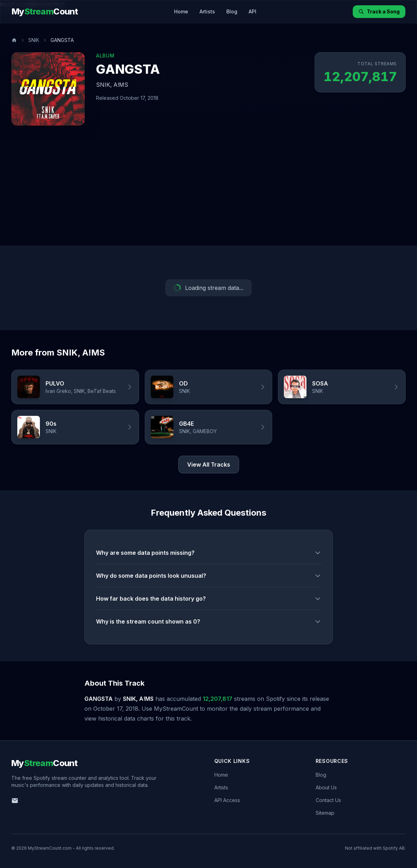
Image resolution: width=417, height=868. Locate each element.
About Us (326, 787)
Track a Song (379, 11)
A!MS (121, 85)
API (252, 11)
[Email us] (15, 801)
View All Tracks (209, 465)
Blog (232, 11)
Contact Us (328, 800)
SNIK (34, 40)
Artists (207, 11)
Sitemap (325, 813)
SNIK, (104, 85)
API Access (227, 800)
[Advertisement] (208, 193)
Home (181, 11)
